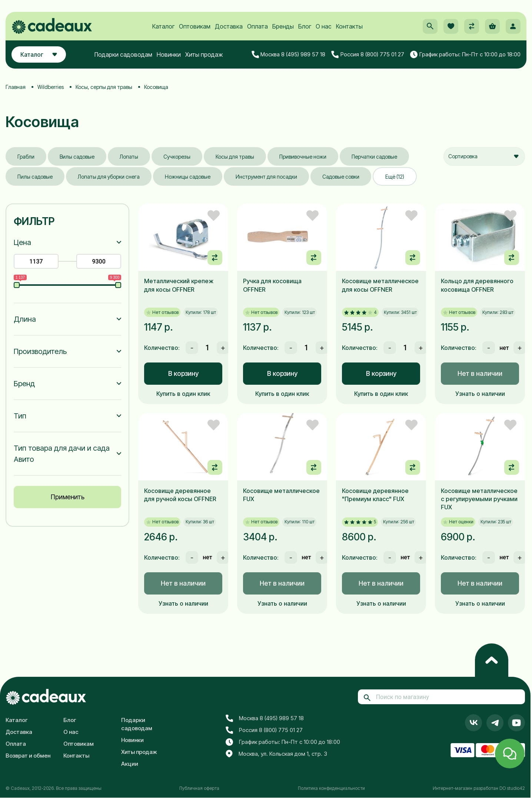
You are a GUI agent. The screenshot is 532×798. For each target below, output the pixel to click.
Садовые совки (341, 177)
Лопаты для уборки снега (109, 177)
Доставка (229, 26)
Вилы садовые (77, 157)
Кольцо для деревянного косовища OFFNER (477, 285)
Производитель (40, 351)
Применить (68, 497)
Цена (22, 242)
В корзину (183, 373)
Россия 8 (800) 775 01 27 (368, 54)
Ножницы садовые (188, 177)
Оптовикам (195, 26)
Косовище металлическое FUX (281, 495)
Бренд (24, 384)
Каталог (163, 26)
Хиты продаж (204, 54)
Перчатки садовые (374, 157)
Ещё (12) (395, 177)
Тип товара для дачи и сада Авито (62, 454)
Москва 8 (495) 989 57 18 (289, 54)
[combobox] (484, 156)
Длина (25, 319)
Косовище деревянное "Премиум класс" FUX (375, 495)
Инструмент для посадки (266, 177)
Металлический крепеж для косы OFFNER (179, 285)
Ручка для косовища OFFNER (272, 285)
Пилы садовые (35, 177)
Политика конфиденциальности (331, 788)
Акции (130, 764)
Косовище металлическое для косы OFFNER (380, 285)
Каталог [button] (39, 54)
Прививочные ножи (303, 157)
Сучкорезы (177, 157)
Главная (16, 87)
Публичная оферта (199, 788)
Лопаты (129, 157)
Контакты (349, 26)
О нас (324, 26)
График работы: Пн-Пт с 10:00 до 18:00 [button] (465, 54)
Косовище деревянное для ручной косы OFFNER (180, 495)
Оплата (257, 26)
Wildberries (51, 87)
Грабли (26, 157)
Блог (305, 26)
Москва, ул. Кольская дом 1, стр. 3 (276, 754)
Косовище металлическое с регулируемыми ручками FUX (479, 499)
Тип (20, 416)
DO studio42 (512, 788)
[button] (430, 26)
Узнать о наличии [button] (480, 394)
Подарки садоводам (123, 54)
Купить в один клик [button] (183, 394)
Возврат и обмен (28, 756)
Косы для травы (235, 157)
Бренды (283, 26)
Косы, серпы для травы (104, 87)
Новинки (169, 54)
